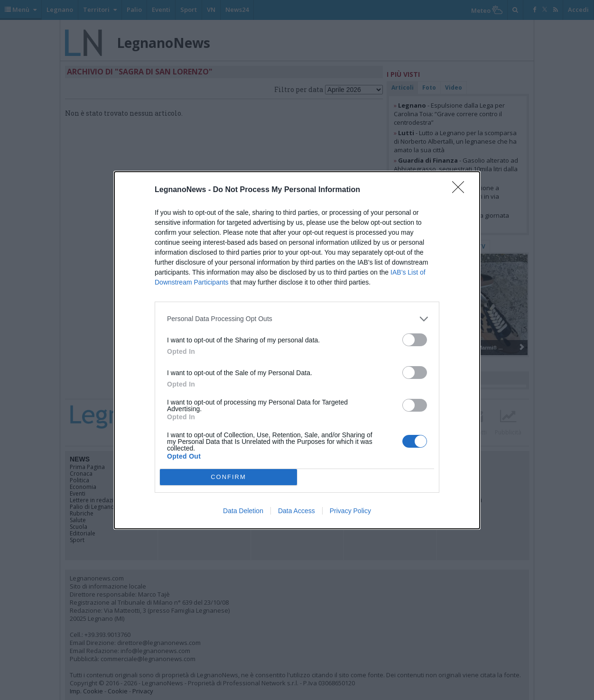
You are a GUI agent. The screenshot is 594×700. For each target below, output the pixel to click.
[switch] (415, 340)
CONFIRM (228, 477)
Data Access (297, 511)
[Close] (461, 190)
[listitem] (297, 319)
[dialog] (297, 350)
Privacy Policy (350, 511)
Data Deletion (243, 511)
